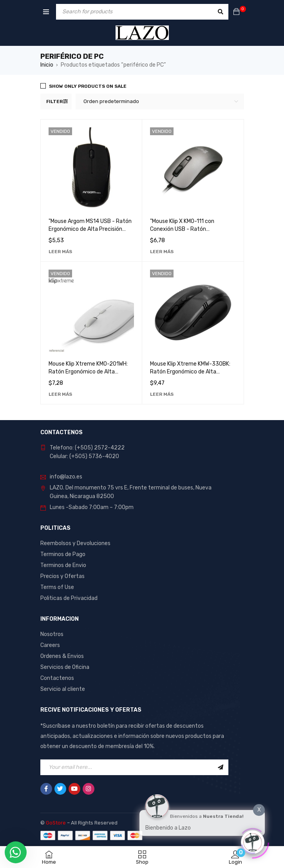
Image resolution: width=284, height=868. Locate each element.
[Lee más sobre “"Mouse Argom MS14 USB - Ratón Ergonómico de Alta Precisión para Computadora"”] (60, 252)
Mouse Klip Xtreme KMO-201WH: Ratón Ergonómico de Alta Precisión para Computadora (88, 372)
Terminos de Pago (63, 554)
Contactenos (57, 678)
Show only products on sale (88, 86)
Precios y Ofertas (62, 576)
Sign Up (221, 767)
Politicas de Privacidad (69, 598)
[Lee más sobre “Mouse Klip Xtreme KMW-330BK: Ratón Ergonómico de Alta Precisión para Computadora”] (162, 394)
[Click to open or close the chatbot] (253, 841)
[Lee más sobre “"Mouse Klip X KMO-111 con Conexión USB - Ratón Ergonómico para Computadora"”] (162, 252)
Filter (54, 101)
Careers (50, 645)
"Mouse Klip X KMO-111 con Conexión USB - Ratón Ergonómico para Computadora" (191, 229)
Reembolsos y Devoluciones (75, 543)
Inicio (47, 65)
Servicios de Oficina (65, 667)
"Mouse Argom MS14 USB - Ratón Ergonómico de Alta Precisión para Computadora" (90, 229)
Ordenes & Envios (62, 656)
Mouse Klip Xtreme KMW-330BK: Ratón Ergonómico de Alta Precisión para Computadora (190, 372)
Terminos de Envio (63, 565)
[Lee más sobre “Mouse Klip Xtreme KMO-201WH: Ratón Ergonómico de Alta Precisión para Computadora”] (60, 394)
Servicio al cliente (63, 689)
